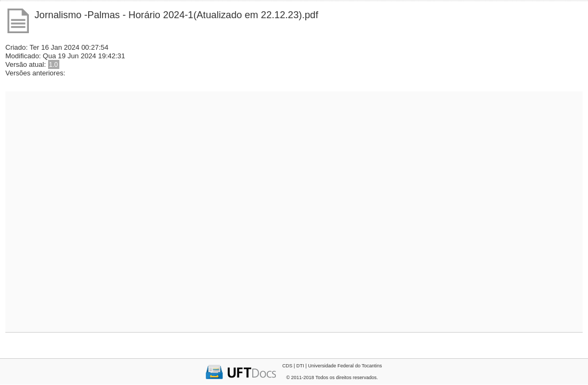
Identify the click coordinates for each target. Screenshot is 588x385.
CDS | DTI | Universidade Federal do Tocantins (332, 366)
